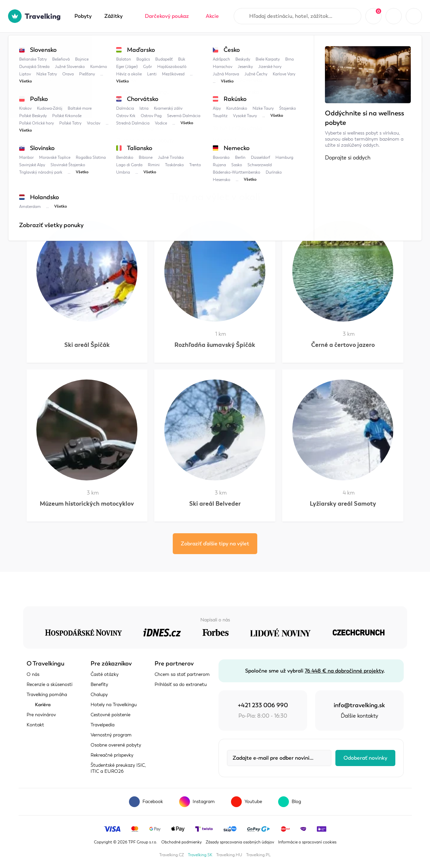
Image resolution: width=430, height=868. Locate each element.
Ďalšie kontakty (359, 716)
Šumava (124, 46)
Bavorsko (154, 144)
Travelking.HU (229, 855)
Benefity (99, 684)
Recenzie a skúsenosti (49, 684)
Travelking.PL (258, 855)
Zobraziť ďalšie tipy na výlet (215, 544)
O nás (33, 674)
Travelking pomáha (47, 695)
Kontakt (35, 725)
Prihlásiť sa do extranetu (181, 684)
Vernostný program (111, 735)
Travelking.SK (200, 855)
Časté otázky (105, 674)
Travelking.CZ (172, 855)
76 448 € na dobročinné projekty (344, 671)
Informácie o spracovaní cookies (307, 842)
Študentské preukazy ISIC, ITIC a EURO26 (118, 768)
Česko (94, 46)
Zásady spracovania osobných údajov (240, 842)
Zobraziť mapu (45, 120)
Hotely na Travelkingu (114, 705)
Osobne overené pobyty (116, 745)
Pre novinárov (41, 715)
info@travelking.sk (359, 705)
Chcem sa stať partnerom (182, 674)
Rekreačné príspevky (112, 755)
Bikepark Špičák (164, 46)
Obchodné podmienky (181, 842)
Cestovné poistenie (110, 715)
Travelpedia (60, 46)
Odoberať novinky (365, 758)
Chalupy (99, 695)
